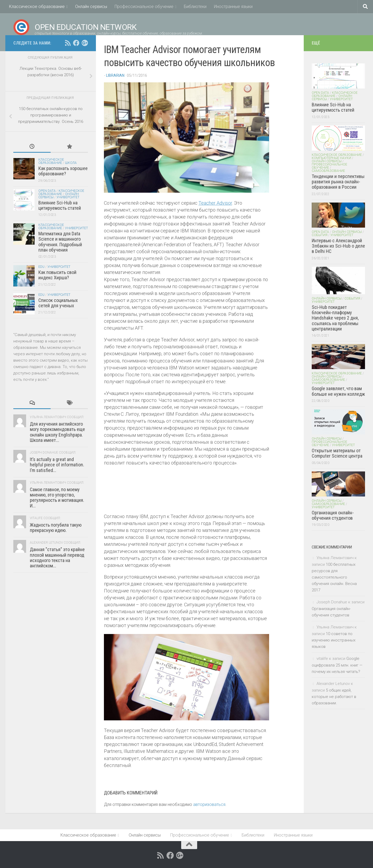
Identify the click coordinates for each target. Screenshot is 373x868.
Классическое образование (37, 7)
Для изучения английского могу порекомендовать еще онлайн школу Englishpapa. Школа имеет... (57, 432)
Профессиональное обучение (144, 7)
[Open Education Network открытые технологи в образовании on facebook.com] (76, 43)
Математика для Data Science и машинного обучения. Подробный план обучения (60, 242)
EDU (41, 267)
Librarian (115, 75)
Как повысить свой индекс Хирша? (57, 275)
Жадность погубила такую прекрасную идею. (56, 528)
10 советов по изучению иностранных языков (334, 640)
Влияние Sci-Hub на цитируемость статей (60, 205)
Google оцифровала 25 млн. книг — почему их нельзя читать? (337, 665)
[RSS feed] (68, 43)
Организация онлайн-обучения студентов (333, 515)
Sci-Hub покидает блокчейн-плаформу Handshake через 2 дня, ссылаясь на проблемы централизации (335, 318)
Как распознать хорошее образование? (63, 171)
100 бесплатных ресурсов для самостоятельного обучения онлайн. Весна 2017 (334, 577)
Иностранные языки (233, 7)
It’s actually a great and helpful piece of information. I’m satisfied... (57, 465)
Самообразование (328, 171)
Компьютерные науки (331, 158)
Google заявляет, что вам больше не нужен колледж (338, 391)
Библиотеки (195, 7)
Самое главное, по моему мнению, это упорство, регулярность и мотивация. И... (57, 498)
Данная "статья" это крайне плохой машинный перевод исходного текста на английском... (57, 558)
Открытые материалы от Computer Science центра (337, 453)
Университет (68, 197)
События (320, 235)
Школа (71, 163)
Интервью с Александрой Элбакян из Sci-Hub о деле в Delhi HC (338, 246)
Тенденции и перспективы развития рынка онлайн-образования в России (338, 182)
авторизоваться (209, 804)
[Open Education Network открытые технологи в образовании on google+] (85, 43)
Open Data (47, 191)
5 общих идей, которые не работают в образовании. (334, 697)
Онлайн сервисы (91, 7)
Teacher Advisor (215, 203)
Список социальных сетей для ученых (58, 303)
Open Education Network (75, 27)
